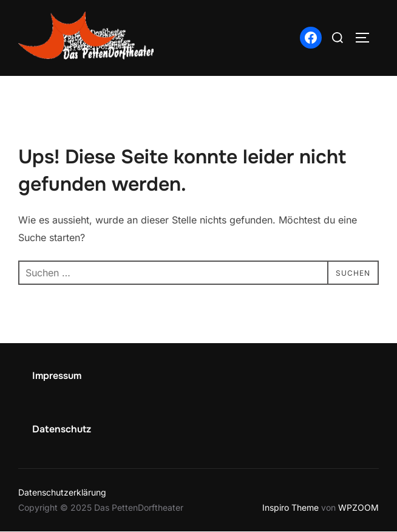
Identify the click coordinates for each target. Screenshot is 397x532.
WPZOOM (358, 507)
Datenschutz (62, 429)
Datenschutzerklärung (62, 492)
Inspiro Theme (290, 507)
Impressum (57, 376)
